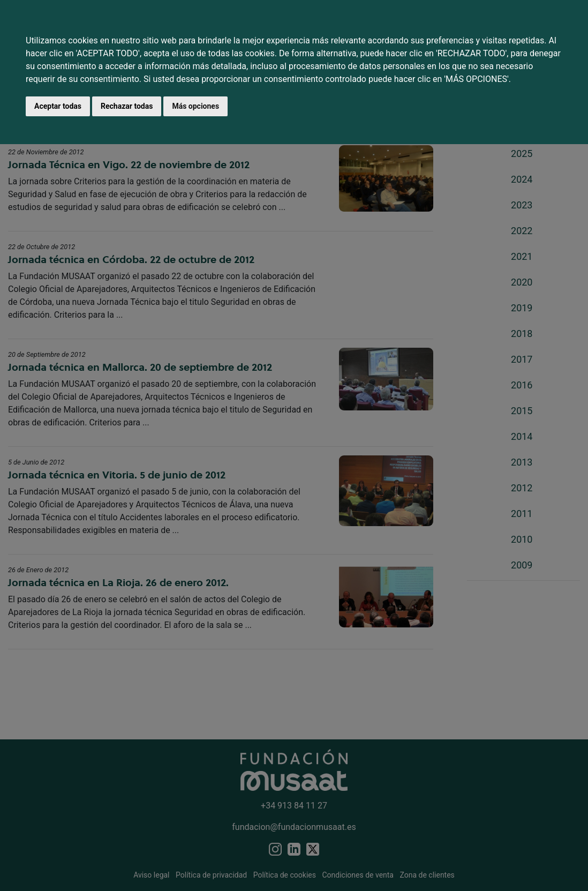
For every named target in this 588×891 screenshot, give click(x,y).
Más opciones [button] (195, 106)
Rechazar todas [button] (127, 106)
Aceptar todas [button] (58, 106)
